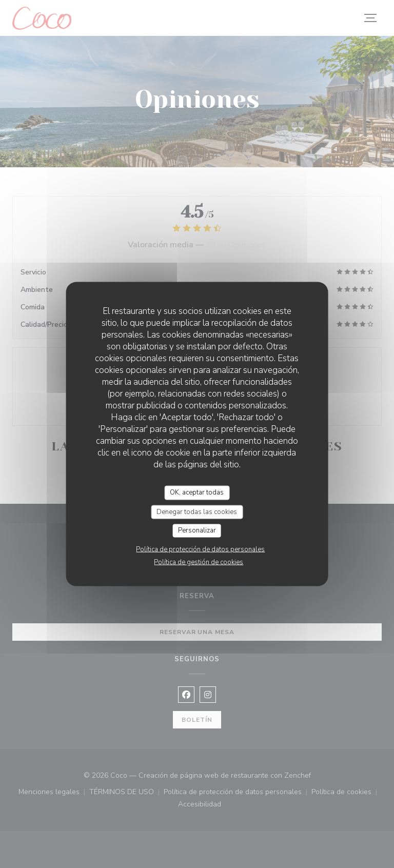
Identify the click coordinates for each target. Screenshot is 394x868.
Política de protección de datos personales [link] (200, 549)
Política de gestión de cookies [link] (199, 562)
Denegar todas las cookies (197, 511)
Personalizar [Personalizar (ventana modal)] (197, 530)
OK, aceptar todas (197, 492)
